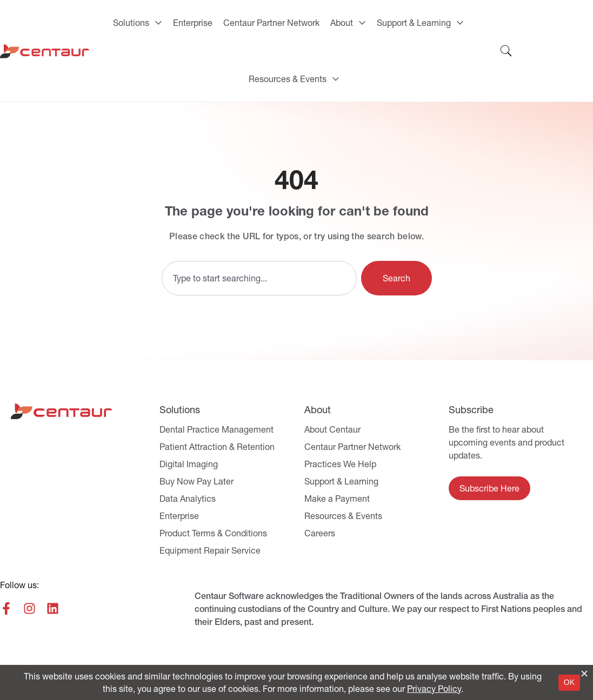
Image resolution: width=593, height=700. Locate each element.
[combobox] (259, 278)
